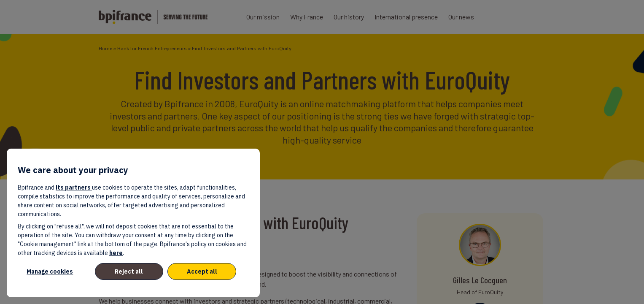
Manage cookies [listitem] (50, 271)
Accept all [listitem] (202, 271)
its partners (74, 187)
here (116, 253)
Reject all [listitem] (129, 271)
